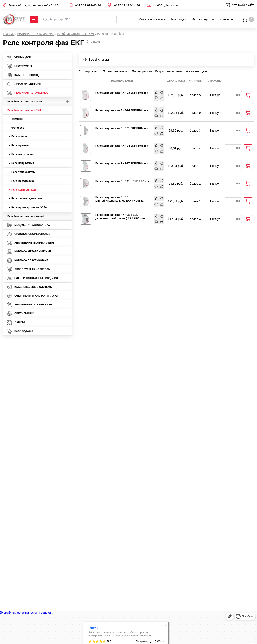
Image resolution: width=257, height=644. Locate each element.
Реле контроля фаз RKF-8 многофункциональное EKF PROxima (119, 199)
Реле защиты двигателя (26, 198)
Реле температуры (22, 172)
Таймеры (16, 119)
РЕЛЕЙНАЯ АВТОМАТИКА (36, 34)
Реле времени (19, 145)
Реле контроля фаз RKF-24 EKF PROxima (122, 110)
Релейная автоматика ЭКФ (76, 34)
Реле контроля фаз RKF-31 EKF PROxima (122, 128)
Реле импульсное (22, 154)
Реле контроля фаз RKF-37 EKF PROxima (122, 164)
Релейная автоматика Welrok (26, 216)
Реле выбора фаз (22, 181)
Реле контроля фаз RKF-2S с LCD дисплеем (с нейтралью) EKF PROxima (120, 217)
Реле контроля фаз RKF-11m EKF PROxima (123, 181)
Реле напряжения (21, 163)
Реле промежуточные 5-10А (28, 207)
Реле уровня (18, 137)
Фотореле (17, 128)
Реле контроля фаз (23, 190)
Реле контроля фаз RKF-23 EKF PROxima (122, 93)
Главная (9, 34)
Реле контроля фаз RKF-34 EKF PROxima (122, 146)
